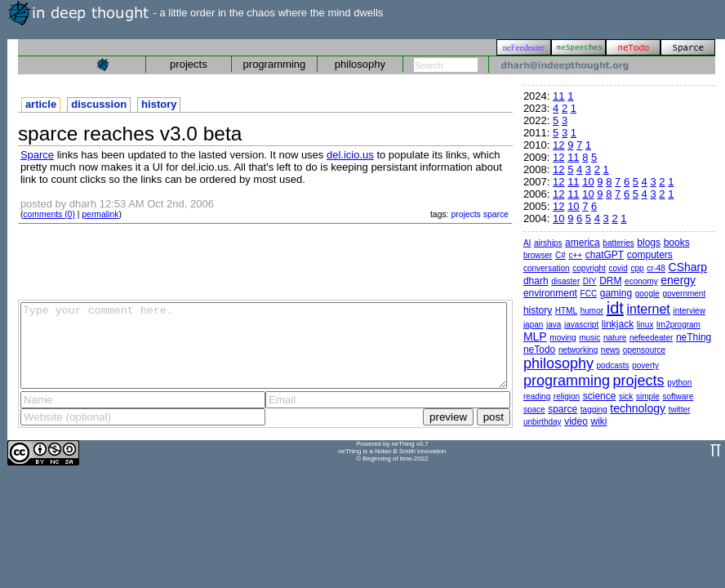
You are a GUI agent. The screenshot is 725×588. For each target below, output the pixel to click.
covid (618, 268)
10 (588, 182)
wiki (599, 421)
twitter (680, 410)
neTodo (539, 350)
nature (615, 338)
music (589, 338)
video (576, 421)
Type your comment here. (264, 345)
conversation (547, 268)
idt (615, 308)
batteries (618, 243)
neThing (694, 337)
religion (567, 396)
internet (648, 309)
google (647, 294)
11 (558, 96)
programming (275, 64)
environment (550, 293)
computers (650, 255)
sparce (496, 214)
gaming (616, 293)
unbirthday (543, 422)
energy (678, 280)
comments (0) (49, 214)
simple (648, 396)
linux (645, 325)
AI (527, 243)
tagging (594, 410)
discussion (99, 104)
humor (592, 311)
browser (538, 255)
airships (548, 243)
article (41, 104)
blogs (649, 243)
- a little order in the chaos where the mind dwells (195, 13)
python (679, 383)
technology (638, 408)
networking (578, 350)
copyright (589, 268)
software (678, 396)
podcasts (613, 365)
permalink (100, 214)
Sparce (37, 155)
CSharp (688, 267)
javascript (581, 325)
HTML (566, 311)
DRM (610, 281)
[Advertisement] (265, 261)
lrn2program (678, 325)
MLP (535, 336)
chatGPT (605, 255)
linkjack (618, 324)
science (600, 396)
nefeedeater (651, 338)
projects (189, 64)
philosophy (360, 64)
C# (560, 255)
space (534, 410)
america (583, 243)
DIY (590, 281)
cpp (637, 268)
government (684, 294)
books (677, 243)
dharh (536, 281)
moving (563, 338)
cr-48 (656, 268)
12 (558, 145)
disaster (565, 281)
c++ (576, 255)
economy (641, 281)
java (554, 325)
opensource (644, 350)
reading (537, 396)
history (159, 104)
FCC (589, 294)
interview (689, 311)
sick (626, 396)
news (610, 350)
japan (533, 325)
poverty (645, 365)
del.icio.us (350, 155)
